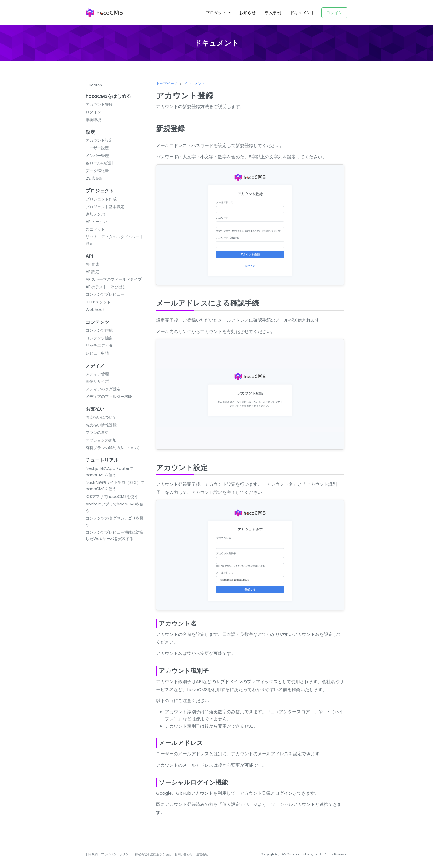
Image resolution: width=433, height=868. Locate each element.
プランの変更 (97, 432)
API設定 (92, 272)
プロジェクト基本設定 (105, 207)
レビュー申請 (97, 353)
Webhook (95, 310)
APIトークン (96, 222)
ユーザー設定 (97, 148)
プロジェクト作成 (101, 199)
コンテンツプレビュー (105, 294)
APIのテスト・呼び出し (106, 287)
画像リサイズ (97, 381)
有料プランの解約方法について (113, 448)
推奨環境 (93, 120)
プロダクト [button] (217, 13)
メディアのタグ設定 (103, 389)
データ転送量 (97, 171)
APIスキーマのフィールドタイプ (114, 279)
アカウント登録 (99, 104)
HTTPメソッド (98, 302)
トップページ (167, 84)
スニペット (95, 229)
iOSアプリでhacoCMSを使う (112, 497)
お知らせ (247, 13)
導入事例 (273, 13)
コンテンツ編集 (99, 338)
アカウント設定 (99, 140)
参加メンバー (97, 214)
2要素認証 (94, 178)
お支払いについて (101, 417)
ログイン (334, 13)
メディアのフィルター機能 (109, 397)
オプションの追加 (101, 440)
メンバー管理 (97, 156)
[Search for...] (116, 85)
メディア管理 (97, 374)
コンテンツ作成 (99, 330)
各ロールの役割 (99, 163)
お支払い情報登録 (101, 425)
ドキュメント (302, 13)
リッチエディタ (99, 345)
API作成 (92, 264)
